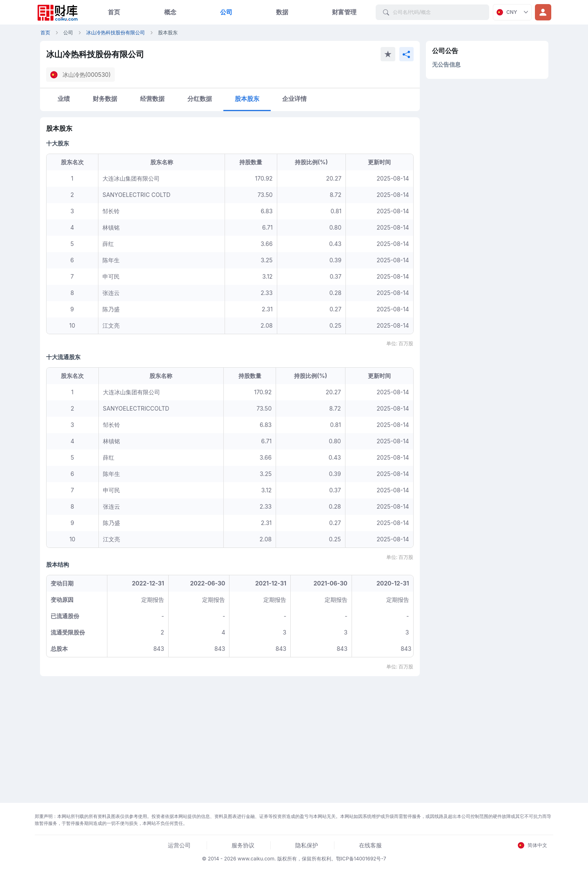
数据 (282, 12)
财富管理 (344, 12)
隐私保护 (307, 845)
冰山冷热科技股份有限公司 (116, 32)
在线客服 (370, 845)
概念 (170, 12)
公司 (226, 12)
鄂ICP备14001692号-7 (361, 859)
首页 (114, 12)
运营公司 (179, 845)
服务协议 (243, 845)
